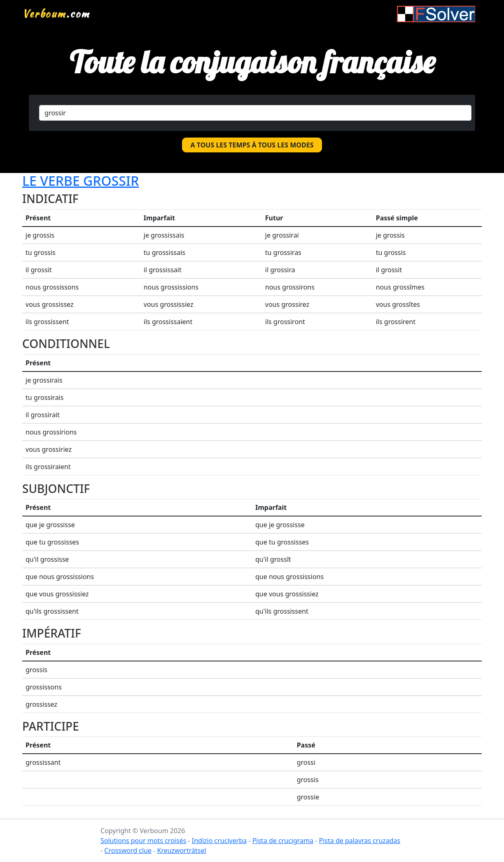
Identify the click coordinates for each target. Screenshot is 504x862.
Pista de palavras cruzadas (360, 841)
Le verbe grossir (80, 181)
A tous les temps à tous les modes (252, 145)
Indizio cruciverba (219, 841)
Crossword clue (128, 850)
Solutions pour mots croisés (143, 841)
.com (56, 14)
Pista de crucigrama (283, 841)
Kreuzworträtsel (181, 850)
